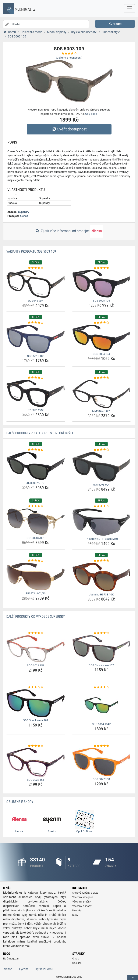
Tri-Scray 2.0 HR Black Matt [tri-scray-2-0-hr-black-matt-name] (101, 539)
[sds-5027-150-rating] (102, 746)
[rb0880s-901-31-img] (36, 466)
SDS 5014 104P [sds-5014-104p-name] (101, 724)
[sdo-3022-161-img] (36, 762)
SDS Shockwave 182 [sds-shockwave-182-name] (36, 720)
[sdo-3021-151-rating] (36, 633)
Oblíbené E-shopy (20, 802)
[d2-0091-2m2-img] (36, 393)
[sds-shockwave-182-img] (36, 703)
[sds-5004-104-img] (102, 338)
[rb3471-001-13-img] (36, 577)
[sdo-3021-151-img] (36, 649)
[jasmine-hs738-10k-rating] (102, 561)
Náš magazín (11, 959)
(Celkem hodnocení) (69, 58)
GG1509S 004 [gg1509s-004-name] (101, 485)
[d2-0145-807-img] (36, 284)
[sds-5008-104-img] (102, 284)
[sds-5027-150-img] (102, 762)
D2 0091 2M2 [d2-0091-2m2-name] (36, 410)
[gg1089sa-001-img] (36, 522)
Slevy (75, 915)
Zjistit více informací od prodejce (69, 231)
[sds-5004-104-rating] (102, 323)
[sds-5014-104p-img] (102, 705)
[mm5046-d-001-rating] (102, 378)
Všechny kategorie (83, 897)
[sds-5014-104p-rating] (102, 687)
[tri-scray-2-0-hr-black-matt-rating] (102, 506)
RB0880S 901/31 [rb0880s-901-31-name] (36, 483)
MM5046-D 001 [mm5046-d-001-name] (101, 411)
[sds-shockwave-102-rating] (102, 633)
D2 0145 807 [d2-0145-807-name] (36, 301)
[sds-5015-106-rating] (36, 323)
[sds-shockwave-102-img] (102, 649)
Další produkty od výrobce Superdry (36, 617)
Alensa (24, 216)
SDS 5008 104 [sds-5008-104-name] (101, 301)
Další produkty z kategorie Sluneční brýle (40, 433)
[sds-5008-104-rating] (102, 268)
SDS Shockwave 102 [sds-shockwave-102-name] (101, 665)
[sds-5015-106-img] (36, 339)
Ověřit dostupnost (69, 129)
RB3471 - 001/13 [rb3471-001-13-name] (36, 593)
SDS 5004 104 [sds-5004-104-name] (101, 354)
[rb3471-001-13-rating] (36, 561)
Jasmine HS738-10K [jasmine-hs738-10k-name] (101, 595)
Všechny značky (82, 902)
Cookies (77, 963)
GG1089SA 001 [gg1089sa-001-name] (36, 538)
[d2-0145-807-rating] (36, 268)
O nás (76, 959)
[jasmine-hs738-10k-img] (102, 577)
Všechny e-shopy (82, 906)
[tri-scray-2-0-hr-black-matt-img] (102, 522)
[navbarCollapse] (129, 8)
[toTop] (133, 978)
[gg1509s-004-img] (102, 467)
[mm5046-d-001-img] (102, 394)
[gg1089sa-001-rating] (36, 506)
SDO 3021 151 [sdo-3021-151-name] (36, 665)
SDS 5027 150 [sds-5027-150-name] (101, 779)
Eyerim (24, 969)
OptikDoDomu (44, 969)
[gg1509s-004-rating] (102, 450)
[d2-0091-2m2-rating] (36, 378)
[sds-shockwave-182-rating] (36, 687)
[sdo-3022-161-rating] (36, 746)
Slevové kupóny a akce (85, 893)
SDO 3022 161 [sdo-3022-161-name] (36, 780)
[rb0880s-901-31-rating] (36, 450)
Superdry (24, 212)
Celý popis (91, 114)
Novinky (77, 911)
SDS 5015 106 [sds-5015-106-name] (36, 356)
